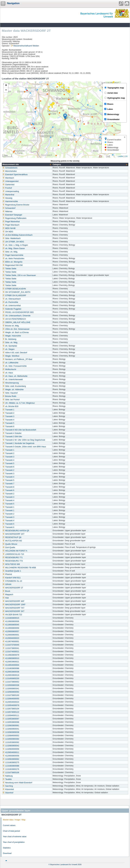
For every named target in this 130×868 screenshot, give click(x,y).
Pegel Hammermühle (13, 255)
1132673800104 (11, 709)
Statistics (7, 848)
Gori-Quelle (9, 547)
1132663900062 (11, 759)
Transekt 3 (8, 416)
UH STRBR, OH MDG (13, 242)
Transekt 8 (8, 487)
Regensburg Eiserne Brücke (16, 205)
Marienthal (8, 195)
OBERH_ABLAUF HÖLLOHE (16, 322)
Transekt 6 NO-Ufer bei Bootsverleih (19, 430)
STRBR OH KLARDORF (14, 295)
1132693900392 (11, 739)
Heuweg (7, 198)
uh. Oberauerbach (12, 299)
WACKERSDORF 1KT (13, 534)
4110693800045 (11, 625)
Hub (6, 598)
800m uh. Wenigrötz (12, 262)
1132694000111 (11, 715)
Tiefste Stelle (9, 269)
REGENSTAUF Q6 (12, 537)
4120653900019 (11, 675)
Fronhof (7, 188)
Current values (9, 825)
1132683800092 (11, 692)
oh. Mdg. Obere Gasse (14, 248)
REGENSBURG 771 (13, 558)
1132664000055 (11, 699)
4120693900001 (11, 635)
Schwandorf (9, 208)
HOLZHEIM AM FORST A (15, 551)
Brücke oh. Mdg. (11, 326)
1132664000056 (11, 749)
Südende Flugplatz (12, 309)
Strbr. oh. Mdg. (10, 252)
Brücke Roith (9, 396)
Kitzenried (8, 789)
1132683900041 (11, 729)
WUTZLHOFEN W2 (12, 541)
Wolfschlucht (9, 369)
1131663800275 (11, 762)
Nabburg (7, 776)
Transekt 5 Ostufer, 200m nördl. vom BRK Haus (24, 447)
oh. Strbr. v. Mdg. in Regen (15, 245)
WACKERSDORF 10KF (14, 605)
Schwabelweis (10, 168)
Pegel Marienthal (11, 222)
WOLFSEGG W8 (11, 564)
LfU (126, 156)
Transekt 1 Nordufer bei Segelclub (18, 443)
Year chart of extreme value (15, 837)
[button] (65, 116)
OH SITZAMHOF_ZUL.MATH (16, 292)
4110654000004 (11, 665)
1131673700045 (11, 645)
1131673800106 (11, 773)
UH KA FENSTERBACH (14, 319)
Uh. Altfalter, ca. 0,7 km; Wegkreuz (19, 403)
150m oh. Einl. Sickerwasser (16, 329)
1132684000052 (11, 736)
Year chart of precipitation (14, 842)
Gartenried (8, 185)
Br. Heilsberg (9, 339)
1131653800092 (11, 742)
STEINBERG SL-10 (12, 581)
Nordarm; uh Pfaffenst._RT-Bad (17, 359)
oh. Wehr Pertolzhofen (13, 259)
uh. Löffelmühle (10, 363)
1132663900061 (11, 726)
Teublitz (7, 779)
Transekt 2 (8, 413)
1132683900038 (11, 732)
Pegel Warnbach (11, 225)
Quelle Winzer (10, 544)
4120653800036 (11, 672)
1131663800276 (11, 769)
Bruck (6, 591)
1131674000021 (11, 652)
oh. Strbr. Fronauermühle (15, 366)
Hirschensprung (11, 383)
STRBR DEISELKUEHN (14, 289)
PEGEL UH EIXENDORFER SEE (18, 312)
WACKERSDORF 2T (13, 588)
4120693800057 (11, 631)
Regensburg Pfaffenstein (14, 218)
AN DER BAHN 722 (12, 615)
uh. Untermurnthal (12, 306)
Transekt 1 (8, 410)
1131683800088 (11, 766)
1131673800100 (11, 695)
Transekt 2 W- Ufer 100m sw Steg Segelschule (24, 440)
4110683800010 (11, 658)
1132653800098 (11, 722)
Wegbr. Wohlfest (11, 356)
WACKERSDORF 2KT (13, 611)
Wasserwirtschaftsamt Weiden (26, 46)
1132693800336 (11, 685)
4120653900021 (11, 662)
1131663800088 (11, 668)
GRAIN (7, 584)
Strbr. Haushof (10, 393)
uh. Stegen (8, 349)
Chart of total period (11, 831)
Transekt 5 (8, 423)
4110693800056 (11, 628)
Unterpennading (11, 191)
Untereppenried (10, 181)
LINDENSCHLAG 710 (13, 554)
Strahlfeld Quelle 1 (12, 571)
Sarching (8, 786)
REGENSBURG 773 (13, 561)
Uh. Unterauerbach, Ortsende (16, 316)
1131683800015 (11, 618)
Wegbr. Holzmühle (12, 336)
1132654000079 (11, 705)
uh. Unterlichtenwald (13, 379)
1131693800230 (11, 678)
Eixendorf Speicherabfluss (15, 175)
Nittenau (7, 212)
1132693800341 (11, 689)
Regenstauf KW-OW (13, 265)
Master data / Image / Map (14, 820)
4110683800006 (11, 621)
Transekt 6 (8, 427)
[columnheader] (27, 165)
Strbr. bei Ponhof (11, 400)
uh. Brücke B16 (10, 406)
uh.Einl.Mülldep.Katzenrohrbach (18, 235)
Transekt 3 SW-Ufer (12, 437)
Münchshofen (10, 171)
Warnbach (8, 178)
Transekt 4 (8, 420)
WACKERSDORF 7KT (13, 608)
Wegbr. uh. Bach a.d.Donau (16, 332)
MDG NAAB (9, 228)
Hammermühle (10, 201)
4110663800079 (11, 655)
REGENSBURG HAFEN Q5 (16, 531)
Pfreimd (7, 574)
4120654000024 (11, 702)
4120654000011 (11, 752)
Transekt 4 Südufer (12, 433)
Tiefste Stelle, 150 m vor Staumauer (19, 275)
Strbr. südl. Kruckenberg (14, 386)
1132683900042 (11, 746)
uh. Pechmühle (10, 302)
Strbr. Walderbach (11, 238)
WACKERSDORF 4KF (13, 601)
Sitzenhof (8, 793)
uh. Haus (8, 373)
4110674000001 (11, 642)
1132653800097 (11, 719)
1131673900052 (11, 682)
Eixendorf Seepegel (12, 215)
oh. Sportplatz (10, 346)
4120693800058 (11, 756)
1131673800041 (11, 648)
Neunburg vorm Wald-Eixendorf (17, 783)
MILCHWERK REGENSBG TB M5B (19, 568)
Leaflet (120, 156)
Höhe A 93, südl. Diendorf (15, 353)
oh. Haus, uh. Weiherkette (15, 376)
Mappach (8, 594)
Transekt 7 (8, 484)
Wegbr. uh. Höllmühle (13, 390)
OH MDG (8, 232)
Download (7, 853)
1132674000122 (11, 712)
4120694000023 (11, 638)
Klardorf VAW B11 (12, 578)
